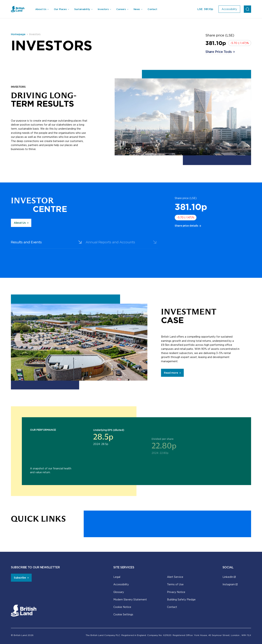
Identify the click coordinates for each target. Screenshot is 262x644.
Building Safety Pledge (181, 599)
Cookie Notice (122, 607)
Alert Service (175, 577)
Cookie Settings (123, 614)
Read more (171, 373)
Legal (117, 577)
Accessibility (121, 584)
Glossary (119, 592)
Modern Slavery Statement (130, 599)
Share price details (186, 226)
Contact (152, 9)
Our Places (60, 9)
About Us (41, 9)
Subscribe (20, 578)
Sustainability (82, 9)
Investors (103, 9)
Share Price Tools (219, 52)
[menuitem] (42, 9)
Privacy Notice (176, 592)
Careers (121, 9)
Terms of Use (175, 584)
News (137, 9)
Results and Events (16, 242)
